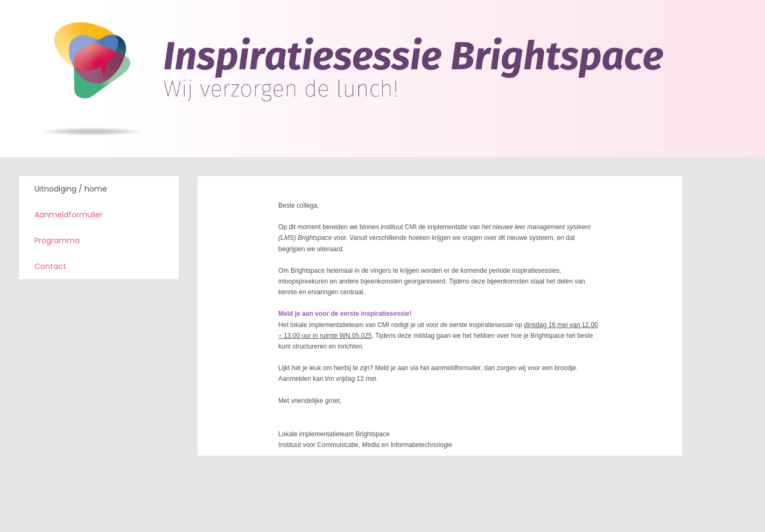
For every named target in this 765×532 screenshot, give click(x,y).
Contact (50, 266)
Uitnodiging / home (71, 189)
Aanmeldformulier (69, 215)
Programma (57, 240)
